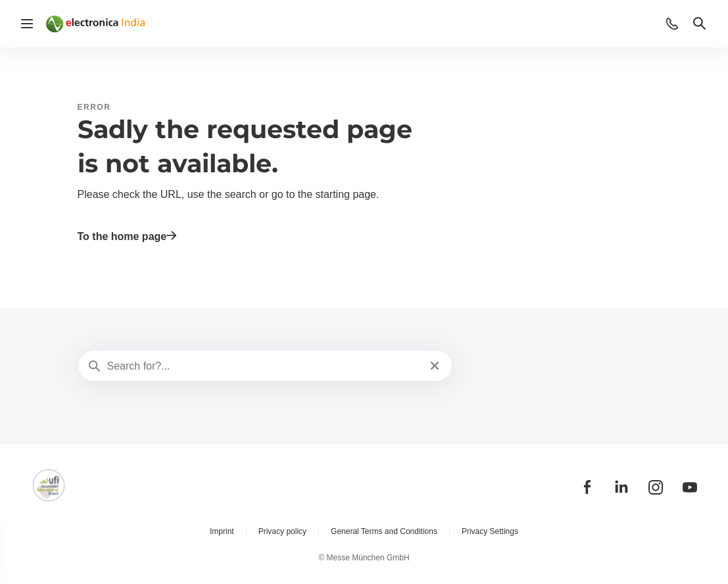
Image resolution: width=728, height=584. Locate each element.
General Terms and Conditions (384, 531)
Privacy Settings (490, 531)
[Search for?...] (264, 366)
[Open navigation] (27, 24)
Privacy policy (282, 531)
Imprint (222, 531)
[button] (672, 24)
